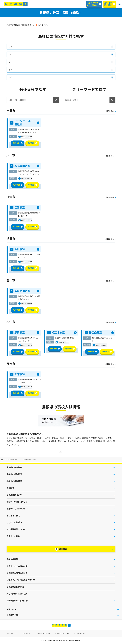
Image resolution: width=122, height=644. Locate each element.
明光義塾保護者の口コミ (17, 573)
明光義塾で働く (13, 615)
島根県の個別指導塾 (30, 459)
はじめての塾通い (14, 522)
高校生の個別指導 (14, 467)
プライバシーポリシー (43, 634)
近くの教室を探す (13, 459)
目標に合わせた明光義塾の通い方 (21, 580)
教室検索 (63, 549)
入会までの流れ (13, 536)
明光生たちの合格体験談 (17, 566)
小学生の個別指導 (14, 481)
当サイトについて (12, 634)
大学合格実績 (12, 559)
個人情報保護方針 (80, 634)
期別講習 (10, 488)
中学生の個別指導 (14, 474)
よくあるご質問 (13, 516)
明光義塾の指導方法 (15, 587)
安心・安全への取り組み (17, 594)
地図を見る (110, 111)
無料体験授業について (16, 529)
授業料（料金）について (17, 502)
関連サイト (11, 609)
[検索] (56, 100)
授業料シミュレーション (17, 509)
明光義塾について (14, 495)
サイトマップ (27, 634)
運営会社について (62, 634)
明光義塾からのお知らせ (17, 601)
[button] (119, 4)
